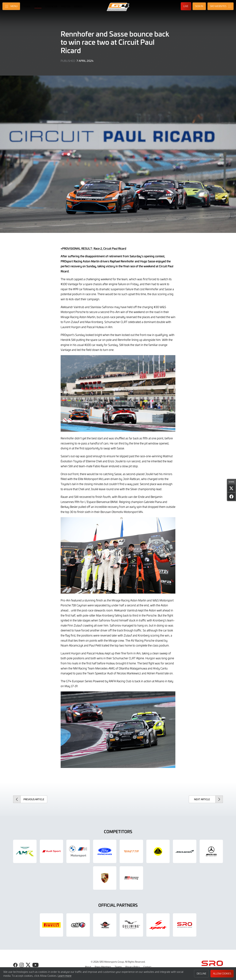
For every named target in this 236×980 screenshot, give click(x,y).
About (88, 967)
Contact (147, 967)
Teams (118, 967)
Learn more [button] (65, 976)
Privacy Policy (133, 967)
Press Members (103, 967)
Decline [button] (202, 974)
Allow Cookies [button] (222, 974)
